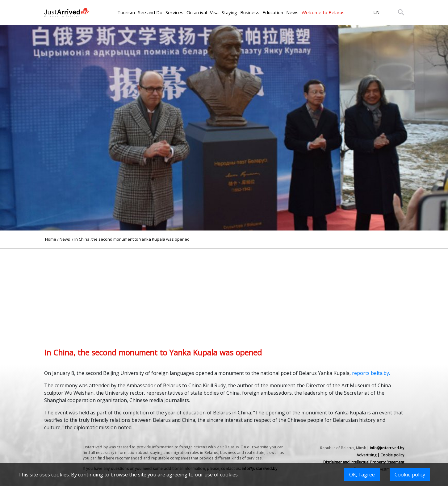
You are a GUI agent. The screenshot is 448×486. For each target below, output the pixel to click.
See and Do (150, 12)
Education (273, 12)
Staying (229, 12)
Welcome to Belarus (323, 12)
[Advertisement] (224, 292)
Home (51, 239)
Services (174, 12)
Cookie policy (410, 475)
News (292, 12)
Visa (214, 12)
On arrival (197, 12)
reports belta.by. (371, 373)
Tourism (126, 12)
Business (250, 12)
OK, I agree (362, 475)
